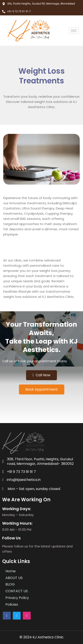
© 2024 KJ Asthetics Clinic (42, 637)
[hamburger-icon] (74, 31)
